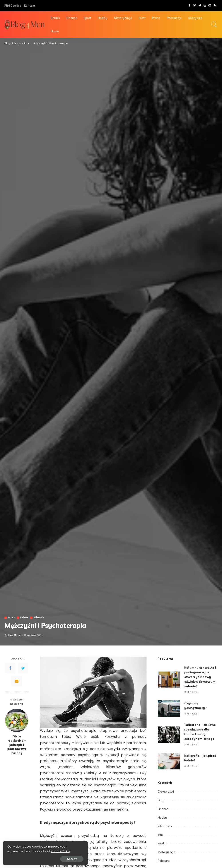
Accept (54, 858)
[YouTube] (210, 6)
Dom (161, 800)
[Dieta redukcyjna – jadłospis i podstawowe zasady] (17, 720)
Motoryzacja (166, 852)
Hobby (162, 817)
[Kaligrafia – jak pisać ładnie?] (169, 761)
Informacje (165, 826)
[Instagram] (205, 6)
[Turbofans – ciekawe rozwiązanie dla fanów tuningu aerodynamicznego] (169, 735)
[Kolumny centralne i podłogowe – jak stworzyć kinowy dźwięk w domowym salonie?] (169, 680)
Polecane (164, 861)
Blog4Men (14, 635)
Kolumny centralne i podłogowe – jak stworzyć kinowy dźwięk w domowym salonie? (200, 677)
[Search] (214, 24)
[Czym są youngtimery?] (169, 709)
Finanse (163, 809)
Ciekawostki (166, 791)
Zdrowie (39, 618)
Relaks (24, 618)
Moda (162, 843)
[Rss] (215, 6)
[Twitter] (195, 6)
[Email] (17, 681)
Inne (161, 835)
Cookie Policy (17, 851)
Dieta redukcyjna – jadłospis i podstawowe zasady (17, 745)
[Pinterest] (200, 6)
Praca (12, 618)
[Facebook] (189, 6)
